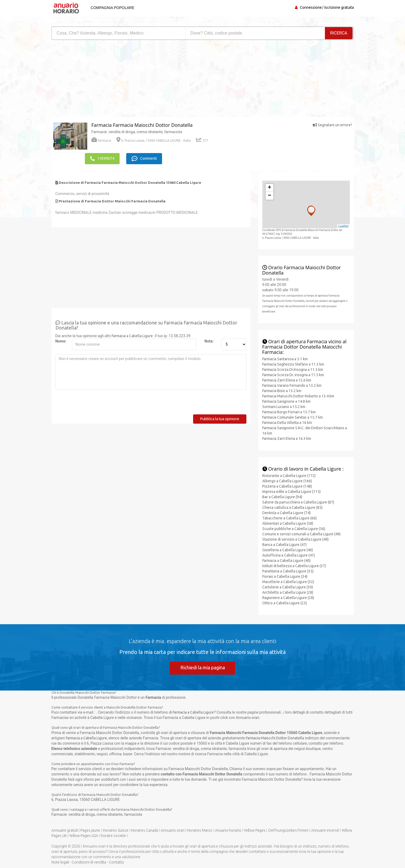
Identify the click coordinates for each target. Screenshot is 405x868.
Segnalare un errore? (332, 125)
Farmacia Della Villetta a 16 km (287, 422)
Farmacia (101, 140)
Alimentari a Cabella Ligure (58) (288, 523)
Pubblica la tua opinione (220, 419)
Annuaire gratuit (65, 830)
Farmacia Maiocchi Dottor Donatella (275, 738)
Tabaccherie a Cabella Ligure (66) (289, 518)
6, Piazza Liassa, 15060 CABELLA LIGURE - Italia (154, 140)
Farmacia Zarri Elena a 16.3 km (287, 438)
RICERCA (339, 33)
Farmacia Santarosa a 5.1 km (285, 359)
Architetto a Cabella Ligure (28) (288, 592)
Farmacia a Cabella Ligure (132, 336)
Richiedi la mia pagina (203, 667)
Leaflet (343, 226)
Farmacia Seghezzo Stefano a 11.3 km (293, 364)
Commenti (145, 158)
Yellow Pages (255, 830)
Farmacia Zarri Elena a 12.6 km (287, 380)
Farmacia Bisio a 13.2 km (282, 390)
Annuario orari (173, 830)
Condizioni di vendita (89, 862)
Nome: (61, 341)
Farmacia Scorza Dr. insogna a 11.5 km (293, 375)
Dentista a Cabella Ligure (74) (286, 513)
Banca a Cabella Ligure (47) (284, 544)
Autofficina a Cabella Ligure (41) (289, 555)
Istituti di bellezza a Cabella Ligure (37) (294, 566)
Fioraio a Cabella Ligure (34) (285, 576)
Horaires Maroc (200, 830)
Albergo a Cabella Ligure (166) (287, 481)
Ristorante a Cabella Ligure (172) (289, 475)
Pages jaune (90, 830)
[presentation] (96, 404)
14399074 (102, 158)
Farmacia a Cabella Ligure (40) (286, 560)
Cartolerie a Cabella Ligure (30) (288, 587)
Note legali (60, 862)
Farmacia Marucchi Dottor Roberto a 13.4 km (298, 396)
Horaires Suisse (116, 830)
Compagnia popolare (112, 8)
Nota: (209, 341)
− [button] (269, 196)
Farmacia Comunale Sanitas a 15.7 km (293, 417)
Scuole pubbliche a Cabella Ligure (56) (294, 528)
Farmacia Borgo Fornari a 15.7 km (289, 412)
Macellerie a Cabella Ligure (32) (288, 581)
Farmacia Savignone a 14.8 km (286, 401)
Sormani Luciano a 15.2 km (284, 406)
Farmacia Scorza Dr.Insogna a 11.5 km (293, 369)
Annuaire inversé (325, 830)
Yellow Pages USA (84, 836)
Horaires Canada (145, 830)
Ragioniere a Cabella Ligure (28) (288, 597)
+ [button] (269, 188)
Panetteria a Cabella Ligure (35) (288, 571)
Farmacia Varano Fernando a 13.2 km (292, 385)
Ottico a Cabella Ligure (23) (285, 603)
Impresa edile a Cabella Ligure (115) (291, 491)
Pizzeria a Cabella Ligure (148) (287, 486)
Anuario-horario (228, 830)
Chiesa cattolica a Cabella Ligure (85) (292, 507)
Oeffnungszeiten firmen (288, 830)
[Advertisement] (125, 80)
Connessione (311, 7)
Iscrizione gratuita (339, 7)
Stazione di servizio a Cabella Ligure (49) (295, 539)
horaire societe (113, 836)
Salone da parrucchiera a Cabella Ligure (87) (298, 502)
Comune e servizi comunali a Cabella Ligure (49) (301, 534)
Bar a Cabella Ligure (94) (282, 497)
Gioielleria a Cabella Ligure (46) (288, 550)
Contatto (117, 862)
